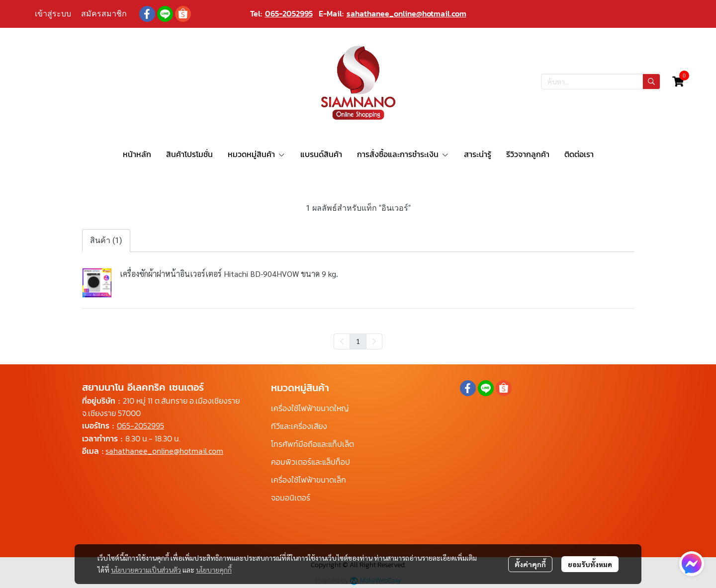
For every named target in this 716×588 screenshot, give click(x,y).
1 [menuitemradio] (358, 341)
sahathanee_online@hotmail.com (406, 13)
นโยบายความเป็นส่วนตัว (146, 570)
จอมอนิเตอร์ (291, 498)
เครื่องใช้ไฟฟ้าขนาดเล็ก (309, 480)
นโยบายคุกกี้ (214, 570)
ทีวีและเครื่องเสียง (299, 426)
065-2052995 (289, 13)
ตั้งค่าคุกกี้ (530, 564)
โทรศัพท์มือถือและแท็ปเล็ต (313, 444)
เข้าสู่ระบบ (53, 14)
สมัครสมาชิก (104, 14)
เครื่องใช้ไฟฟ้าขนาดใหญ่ (310, 408)
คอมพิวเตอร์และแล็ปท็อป (311, 462)
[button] (601, 82)
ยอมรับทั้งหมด (590, 564)
